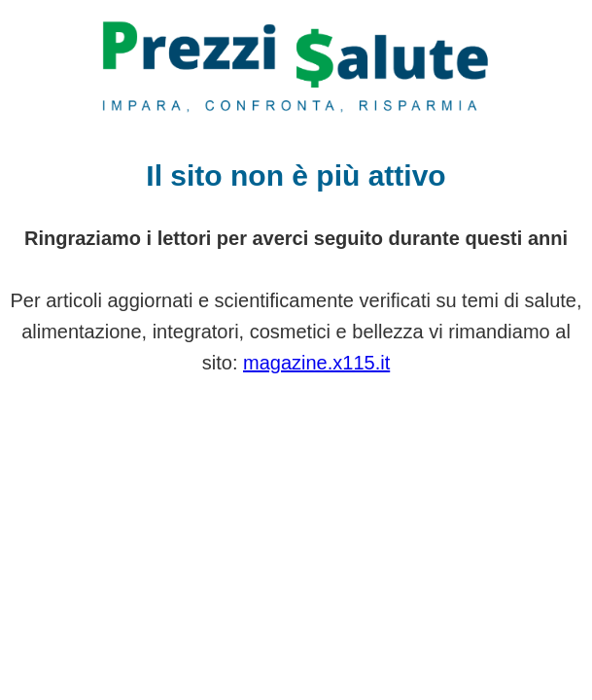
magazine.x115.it (316, 363)
